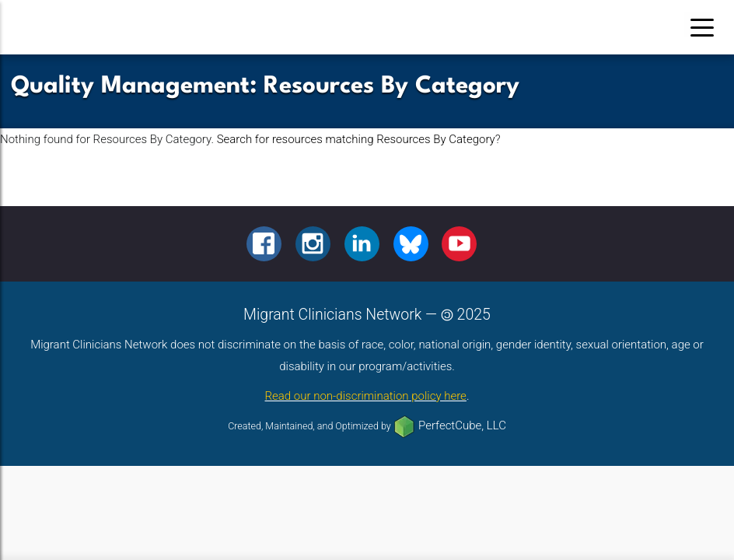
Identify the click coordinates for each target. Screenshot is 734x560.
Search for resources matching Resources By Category (356, 139)
